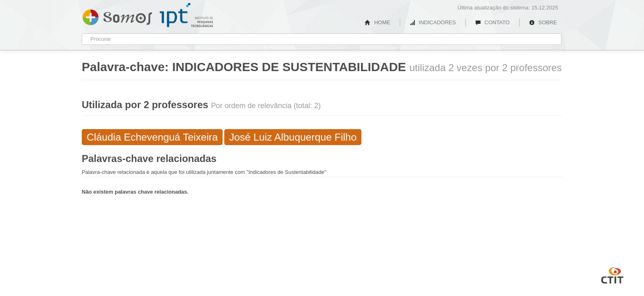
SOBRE (543, 22)
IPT (186, 15)
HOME (377, 22)
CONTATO (492, 22)
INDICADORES (433, 22)
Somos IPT (117, 16)
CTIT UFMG (612, 274)
